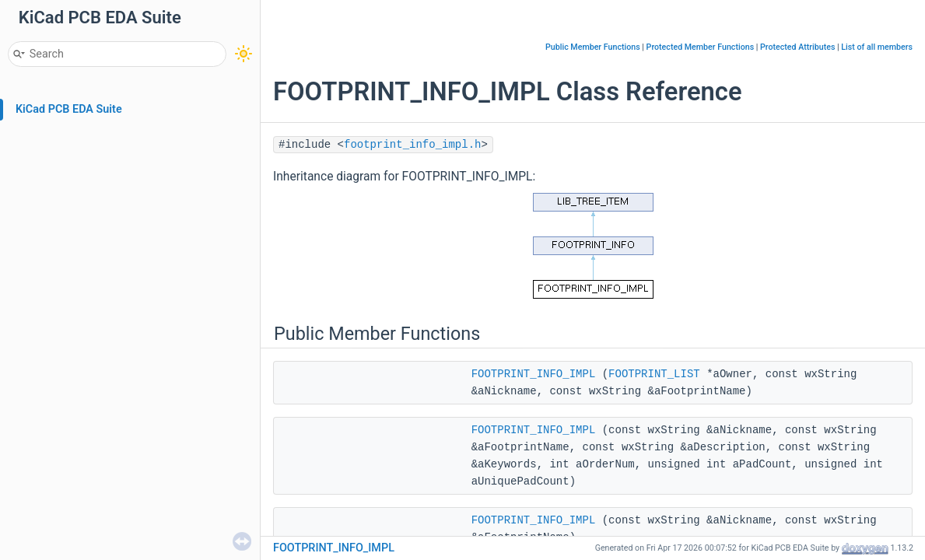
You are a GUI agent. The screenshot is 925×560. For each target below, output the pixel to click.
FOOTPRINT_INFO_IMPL (534, 374)
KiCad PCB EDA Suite (69, 109)
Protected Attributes (797, 47)
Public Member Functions (593, 47)
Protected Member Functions (701, 47)
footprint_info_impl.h (412, 145)
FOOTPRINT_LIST (654, 374)
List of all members (877, 47)
